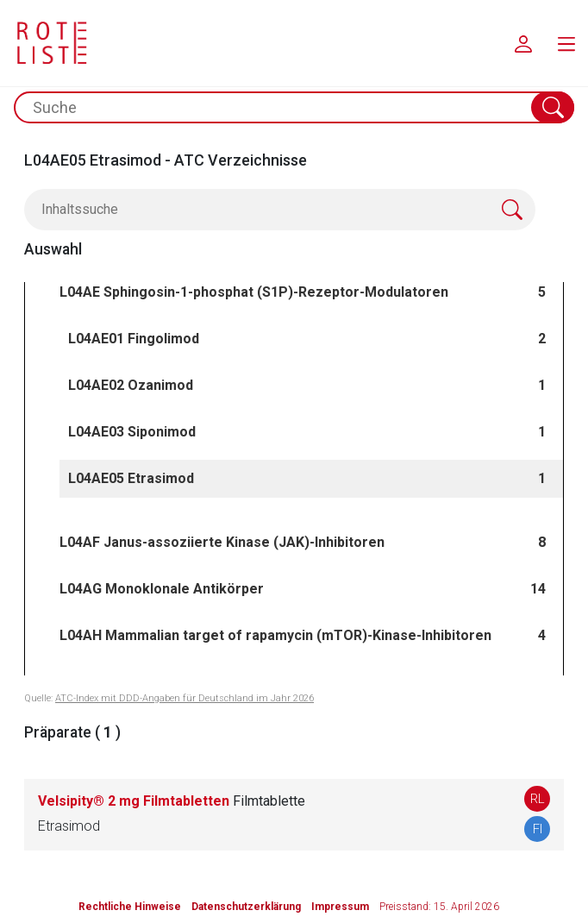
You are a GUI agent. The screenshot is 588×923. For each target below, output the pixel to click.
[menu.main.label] (566, 43)
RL (538, 799)
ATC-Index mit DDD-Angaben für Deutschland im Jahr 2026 (185, 698)
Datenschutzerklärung (246, 907)
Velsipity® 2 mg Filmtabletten (172, 801)
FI (538, 829)
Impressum (340, 907)
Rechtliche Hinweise (130, 907)
